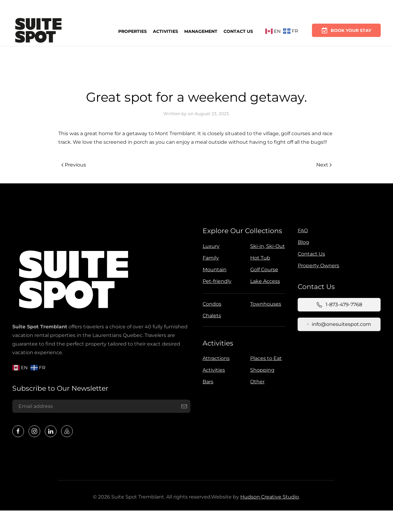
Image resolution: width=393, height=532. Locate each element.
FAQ (302, 231)
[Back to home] (38, 31)
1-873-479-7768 (338, 305)
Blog (302, 242)
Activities (165, 31)
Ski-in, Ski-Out (267, 246)
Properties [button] (132, 31)
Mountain (214, 270)
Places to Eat (265, 358)
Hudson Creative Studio (268, 497)
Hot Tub (259, 258)
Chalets (211, 316)
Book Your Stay (346, 28)
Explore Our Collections (241, 231)
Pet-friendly (216, 281)
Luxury (210, 246)
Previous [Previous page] (74, 165)
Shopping (261, 370)
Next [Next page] (324, 165)
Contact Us (238, 30)
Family (210, 258)
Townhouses (265, 304)
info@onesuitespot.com (338, 324)
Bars (207, 382)
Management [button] (201, 30)
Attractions (215, 358)
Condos (211, 304)
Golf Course (263, 270)
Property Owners (317, 266)
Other (256, 382)
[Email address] (100, 406)
